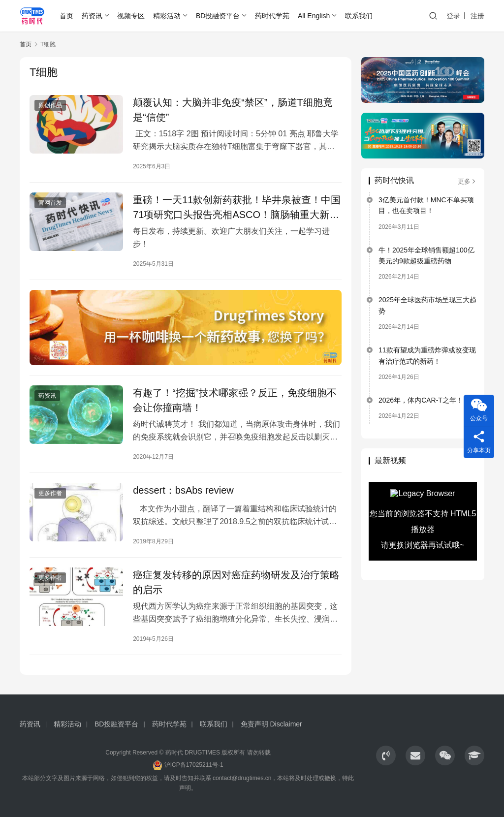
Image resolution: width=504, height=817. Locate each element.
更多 (467, 181)
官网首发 (50, 203)
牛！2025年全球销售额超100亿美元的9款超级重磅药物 (426, 255)
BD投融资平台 (218, 16)
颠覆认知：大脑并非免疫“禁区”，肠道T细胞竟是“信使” (233, 110)
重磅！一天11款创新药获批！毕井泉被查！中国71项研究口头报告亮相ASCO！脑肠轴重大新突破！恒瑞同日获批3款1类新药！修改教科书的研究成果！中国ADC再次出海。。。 (237, 207)
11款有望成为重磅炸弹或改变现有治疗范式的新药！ (427, 355)
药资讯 (92, 16)
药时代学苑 (272, 16)
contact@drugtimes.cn (242, 778)
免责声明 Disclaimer (271, 724)
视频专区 (131, 16)
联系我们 (359, 16)
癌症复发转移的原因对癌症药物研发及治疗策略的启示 (236, 582)
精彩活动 (167, 16)
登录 (453, 16)
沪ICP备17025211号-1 (194, 765)
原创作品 (50, 105)
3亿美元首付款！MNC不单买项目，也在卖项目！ (426, 205)
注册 (477, 16)
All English (314, 16)
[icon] (386, 755)
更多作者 (50, 493)
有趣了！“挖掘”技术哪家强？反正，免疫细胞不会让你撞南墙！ (235, 400)
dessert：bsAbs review (183, 490)
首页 (66, 16)
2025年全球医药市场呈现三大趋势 (427, 305)
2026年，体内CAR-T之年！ (421, 400)
